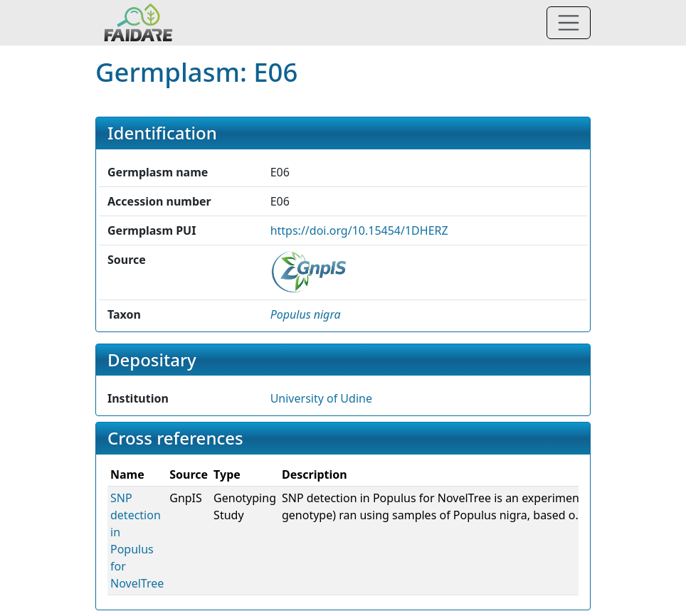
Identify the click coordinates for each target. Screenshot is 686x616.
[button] (306, 314)
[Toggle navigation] (569, 23)
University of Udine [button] (321, 398)
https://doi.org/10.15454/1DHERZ (359, 230)
